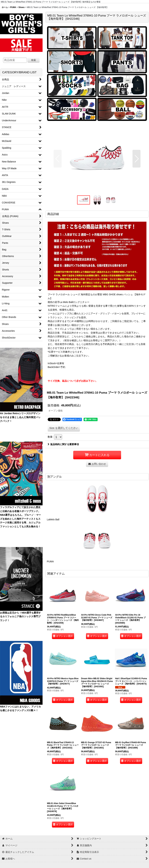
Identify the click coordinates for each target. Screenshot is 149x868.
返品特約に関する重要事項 (63, 444)
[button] (58, 159)
